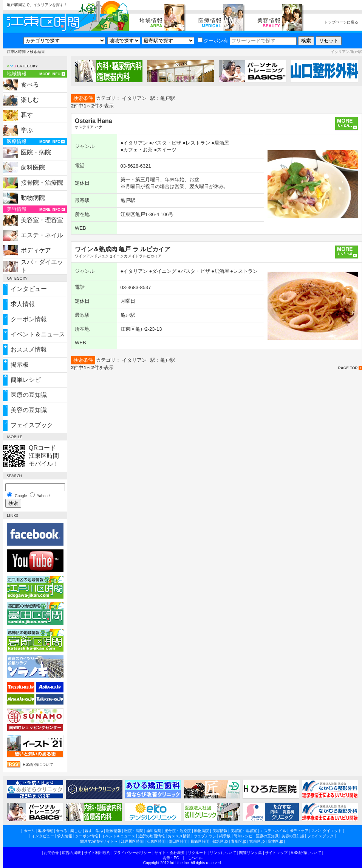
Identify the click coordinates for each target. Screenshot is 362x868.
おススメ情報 (29, 349)
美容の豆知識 (29, 410)
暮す (27, 115)
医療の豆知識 (29, 395)
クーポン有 (213, 41)
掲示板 (20, 365)
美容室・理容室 (42, 220)
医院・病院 (36, 152)
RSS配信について (38, 765)
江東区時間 (16, 52)
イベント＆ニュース (38, 334)
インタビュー (29, 289)
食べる (30, 85)
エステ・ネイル (42, 235)
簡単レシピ (26, 380)
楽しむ (30, 100)
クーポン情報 (29, 319)
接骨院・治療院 (42, 183)
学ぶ (27, 130)
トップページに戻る (341, 22)
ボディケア (36, 250)
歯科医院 (33, 167)
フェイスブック (32, 425)
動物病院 (33, 198)
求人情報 (23, 304)
